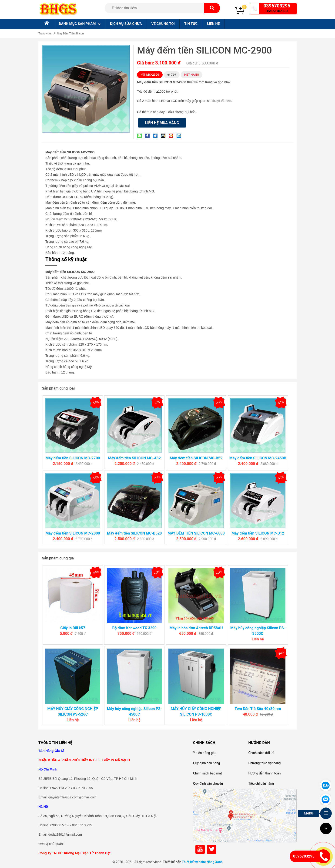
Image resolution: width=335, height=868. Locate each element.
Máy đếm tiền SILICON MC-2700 (73, 458)
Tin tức (191, 24)
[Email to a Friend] (164, 136)
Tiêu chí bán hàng (261, 784)
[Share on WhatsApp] (141, 136)
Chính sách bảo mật (208, 773)
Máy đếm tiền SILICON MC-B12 (258, 533)
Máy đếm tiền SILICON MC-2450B (258, 458)
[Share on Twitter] (156, 136)
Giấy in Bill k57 (73, 628)
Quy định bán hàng (207, 763)
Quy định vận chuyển (208, 784)
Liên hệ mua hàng (162, 123)
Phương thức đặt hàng (264, 763)
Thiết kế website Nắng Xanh (202, 862)
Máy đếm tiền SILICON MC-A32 (134, 458)
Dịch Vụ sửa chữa (126, 24)
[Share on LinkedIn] (180, 136)
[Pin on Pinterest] (172, 136)
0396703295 (277, 6)
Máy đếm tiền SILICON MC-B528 (134, 533)
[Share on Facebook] (148, 136)
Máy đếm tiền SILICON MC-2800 (73, 533)
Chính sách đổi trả (261, 753)
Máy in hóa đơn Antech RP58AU (196, 628)
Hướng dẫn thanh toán (264, 773)
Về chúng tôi (163, 24)
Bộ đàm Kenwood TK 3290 (134, 628)
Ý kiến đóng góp (205, 753)
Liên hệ (213, 24)
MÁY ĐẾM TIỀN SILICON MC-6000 (196, 533)
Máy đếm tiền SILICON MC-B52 (196, 458)
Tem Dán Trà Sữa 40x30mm (258, 709)
